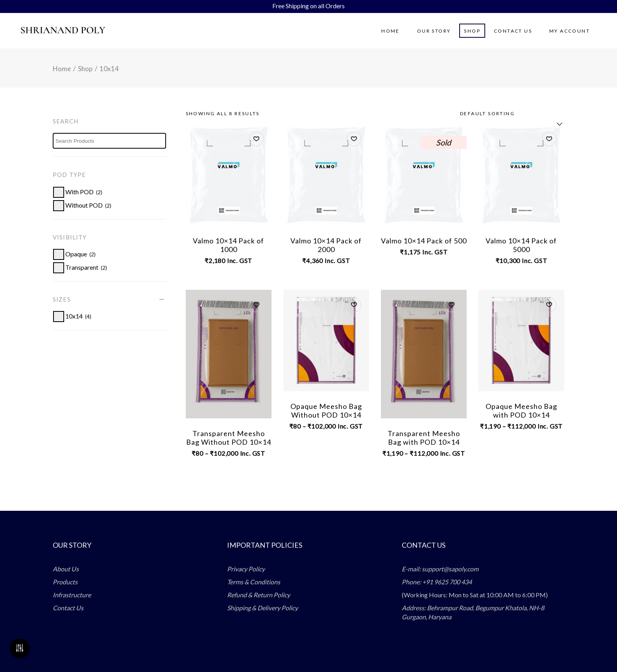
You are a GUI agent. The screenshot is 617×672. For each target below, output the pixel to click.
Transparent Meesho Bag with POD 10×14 (424, 438)
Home (62, 69)
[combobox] (509, 114)
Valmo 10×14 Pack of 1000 (228, 245)
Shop (85, 69)
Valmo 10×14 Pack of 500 (424, 241)
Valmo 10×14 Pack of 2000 (326, 245)
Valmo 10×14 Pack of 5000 (521, 245)
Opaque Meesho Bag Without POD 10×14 (326, 411)
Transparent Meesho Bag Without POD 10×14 (229, 438)
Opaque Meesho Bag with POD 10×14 (521, 411)
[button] (256, 139)
